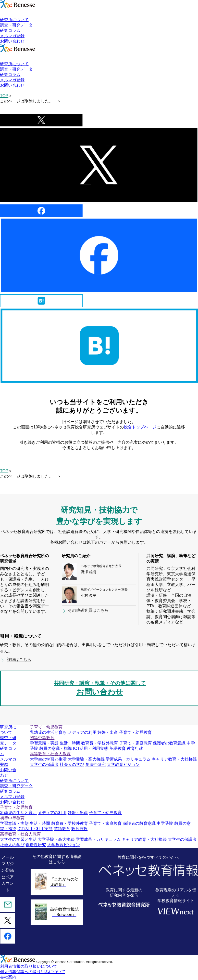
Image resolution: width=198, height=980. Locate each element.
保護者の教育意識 (169, 743)
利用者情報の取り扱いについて (29, 966)
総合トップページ (140, 427)
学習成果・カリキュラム (128, 759)
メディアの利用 (82, 732)
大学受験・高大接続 (86, 759)
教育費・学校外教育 (100, 743)
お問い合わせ (12, 41)
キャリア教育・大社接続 (174, 759)
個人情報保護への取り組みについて (33, 972)
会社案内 (8, 977)
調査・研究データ (16, 25)
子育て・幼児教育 (135, 732)
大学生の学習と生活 (48, 759)
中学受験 (165, 823)
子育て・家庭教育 (135, 743)
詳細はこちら (19, 659)
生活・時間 (70, 743)
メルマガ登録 (12, 36)
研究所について (14, 20)
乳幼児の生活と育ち (48, 732)
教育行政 (135, 748)
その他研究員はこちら (88, 610)
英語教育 (118, 748)
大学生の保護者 (44, 765)
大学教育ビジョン (123, 765)
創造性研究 (95, 765)
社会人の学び (72, 765)
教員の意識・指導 (56, 748)
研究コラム (10, 30)
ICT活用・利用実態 (91, 748)
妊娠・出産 (108, 732)
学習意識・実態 (44, 743)
